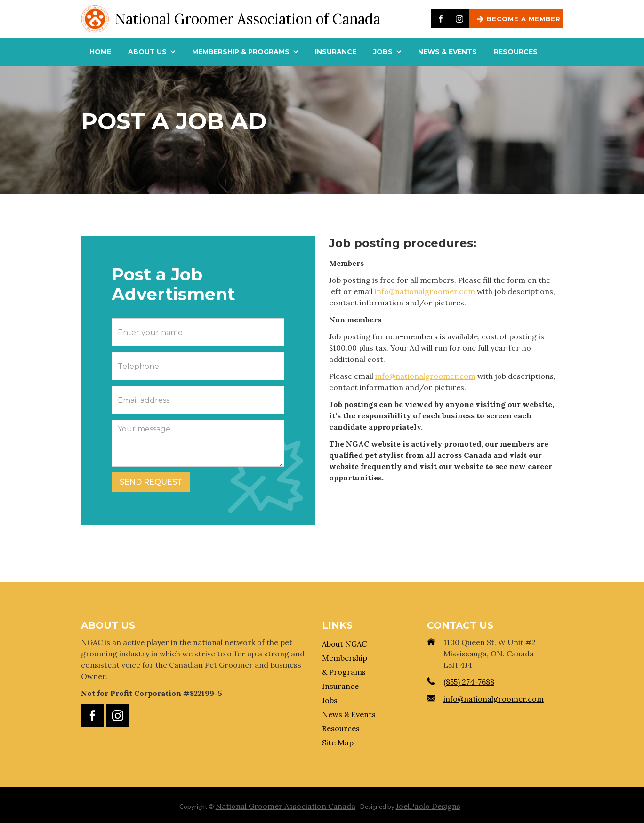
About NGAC (344, 644)
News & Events (349, 714)
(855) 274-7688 (469, 682)
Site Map (338, 743)
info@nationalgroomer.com (425, 291)
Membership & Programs (345, 665)
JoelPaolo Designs (428, 806)
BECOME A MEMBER (524, 19)
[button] (152, 52)
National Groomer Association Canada (286, 806)
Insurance (340, 686)
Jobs (330, 700)
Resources (341, 728)
